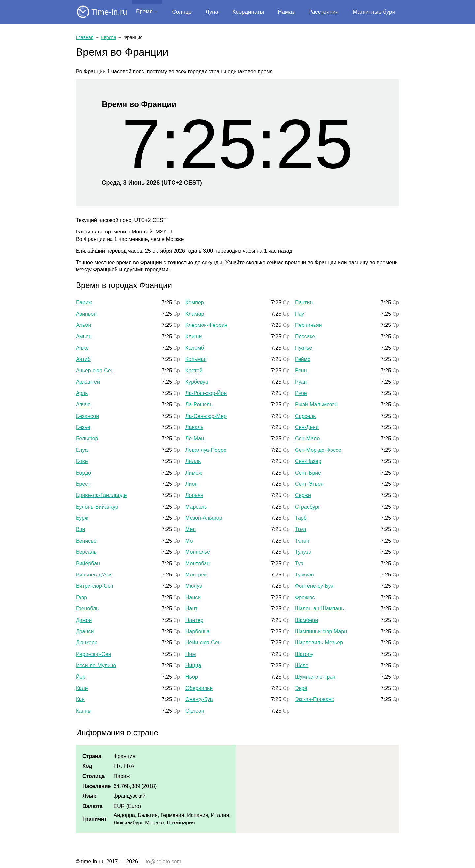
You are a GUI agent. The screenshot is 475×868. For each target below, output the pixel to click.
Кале (82, 688)
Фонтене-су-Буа (314, 586)
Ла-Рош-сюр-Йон (206, 393)
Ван (80, 529)
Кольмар (196, 359)
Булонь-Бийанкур (97, 507)
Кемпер (195, 303)
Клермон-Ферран (206, 325)
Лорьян (194, 495)
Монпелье (198, 552)
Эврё (301, 688)
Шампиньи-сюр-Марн (321, 631)
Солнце (182, 12)
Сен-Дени (307, 427)
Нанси (193, 597)
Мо (189, 541)
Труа (301, 529)
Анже (82, 348)
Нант (191, 609)
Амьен (84, 337)
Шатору (304, 654)
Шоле (302, 665)
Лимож (194, 473)
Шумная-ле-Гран (315, 677)
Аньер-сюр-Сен (95, 371)
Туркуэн (304, 575)
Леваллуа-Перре (206, 450)
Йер (81, 677)
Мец (191, 529)
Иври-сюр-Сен (94, 654)
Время (144, 11)
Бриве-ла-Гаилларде (101, 495)
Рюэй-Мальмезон (316, 404)
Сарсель (305, 416)
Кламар (195, 314)
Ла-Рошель (199, 404)
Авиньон (86, 314)
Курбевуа (197, 382)
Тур (299, 563)
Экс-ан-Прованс (314, 699)
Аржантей (88, 382)
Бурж (82, 518)
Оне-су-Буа (199, 699)
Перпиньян (308, 325)
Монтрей (196, 575)
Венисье (86, 541)
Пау (300, 314)
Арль (82, 393)
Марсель (196, 507)
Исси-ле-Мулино (96, 665)
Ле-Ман (195, 438)
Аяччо (83, 404)
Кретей (194, 371)
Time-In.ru (109, 12)
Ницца (193, 665)
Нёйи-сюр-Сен (203, 643)
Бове (82, 461)
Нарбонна (198, 631)
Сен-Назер (308, 461)
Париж (84, 303)
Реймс (303, 359)
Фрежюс (305, 597)
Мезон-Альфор (204, 518)
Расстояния (324, 12)
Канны (84, 711)
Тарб (301, 518)
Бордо (83, 473)
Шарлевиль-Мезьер (319, 643)
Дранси (85, 631)
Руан (301, 382)
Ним (191, 654)
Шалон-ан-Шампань (319, 609)
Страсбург (307, 507)
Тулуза (303, 552)
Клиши (193, 337)
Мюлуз (194, 586)
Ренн (301, 371)
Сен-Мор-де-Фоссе (318, 450)
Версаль (86, 552)
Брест (83, 484)
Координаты (248, 12)
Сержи (303, 495)
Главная (85, 37)
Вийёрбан (88, 563)
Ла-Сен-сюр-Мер (206, 416)
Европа (109, 37)
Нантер (194, 620)
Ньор (192, 677)
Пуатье (303, 348)
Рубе (301, 393)
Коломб (195, 348)
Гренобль (87, 609)
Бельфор (87, 438)
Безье (83, 427)
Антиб (83, 359)
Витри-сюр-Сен (95, 586)
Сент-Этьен (309, 484)
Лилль (193, 461)
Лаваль (194, 427)
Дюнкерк (86, 643)
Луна (212, 12)
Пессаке (305, 337)
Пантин (304, 303)
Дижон (84, 620)
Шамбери (306, 620)
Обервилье (199, 688)
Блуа (82, 450)
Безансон (87, 416)
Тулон (302, 541)
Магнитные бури (374, 12)
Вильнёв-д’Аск (94, 575)
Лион (191, 484)
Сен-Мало (307, 438)
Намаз (286, 12)
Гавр (81, 597)
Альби (83, 325)
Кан (80, 699)
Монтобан (198, 563)
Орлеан (195, 711)
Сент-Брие (308, 473)
